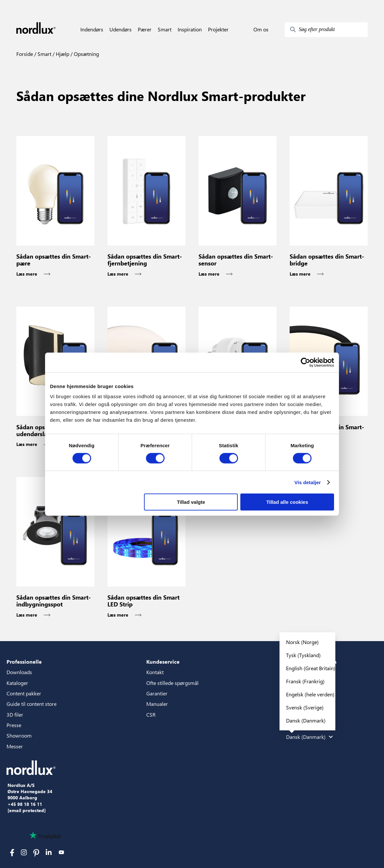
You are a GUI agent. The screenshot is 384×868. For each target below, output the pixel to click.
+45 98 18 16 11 (25, 804)
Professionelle (24, 662)
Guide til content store (32, 704)
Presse (14, 725)
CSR (151, 715)
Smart (165, 29)
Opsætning (86, 54)
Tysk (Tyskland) (303, 655)
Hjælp (62, 54)
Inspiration (190, 29)
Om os (261, 29)
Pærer (145, 29)
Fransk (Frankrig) (305, 681)
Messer (15, 746)
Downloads (19, 672)
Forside (25, 54)
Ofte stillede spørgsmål (172, 683)
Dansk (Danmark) (306, 720)
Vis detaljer (308, 482)
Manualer (157, 704)
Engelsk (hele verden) (310, 694)
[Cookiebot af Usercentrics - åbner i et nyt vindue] (305, 362)
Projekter (218, 29)
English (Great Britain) (311, 668)
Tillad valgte (191, 502)
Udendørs (120, 29)
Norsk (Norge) (302, 642)
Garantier (157, 693)
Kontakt (155, 672)
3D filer (15, 715)
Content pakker (24, 693)
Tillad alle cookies (287, 502)
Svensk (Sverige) (305, 707)
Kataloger (17, 683)
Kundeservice (163, 662)
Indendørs (92, 29)
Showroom (19, 735)
